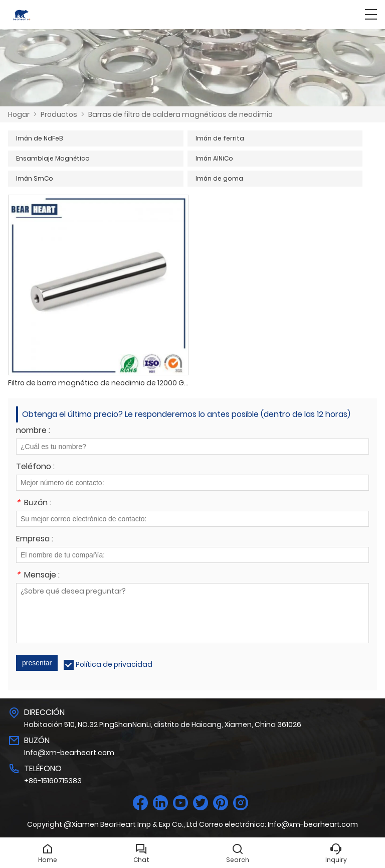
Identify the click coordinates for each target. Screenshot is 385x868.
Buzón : (34, 503)
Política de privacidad (114, 664)
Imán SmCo (35, 178)
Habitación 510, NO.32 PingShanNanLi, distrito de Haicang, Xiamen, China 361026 (163, 725)
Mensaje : (38, 576)
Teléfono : (35, 467)
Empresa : (35, 540)
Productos (59, 114)
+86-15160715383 (53, 781)
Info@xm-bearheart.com (69, 753)
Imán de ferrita (220, 138)
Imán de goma (219, 178)
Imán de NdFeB (39, 138)
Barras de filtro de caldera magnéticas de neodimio (180, 114)
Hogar (19, 114)
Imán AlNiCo (214, 158)
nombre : (33, 431)
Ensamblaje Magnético (53, 158)
